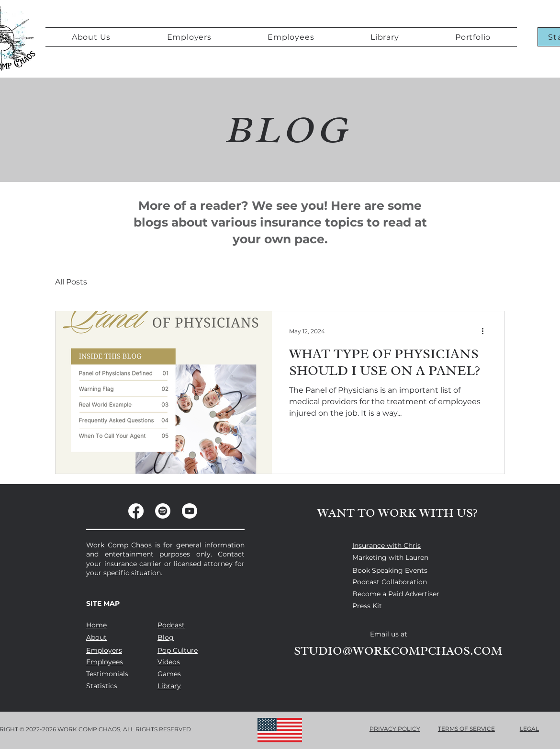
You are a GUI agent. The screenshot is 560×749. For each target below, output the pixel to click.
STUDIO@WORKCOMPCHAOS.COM (398, 651)
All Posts (71, 282)
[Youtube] (190, 511)
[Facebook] (136, 511)
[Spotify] (163, 511)
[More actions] (486, 331)
